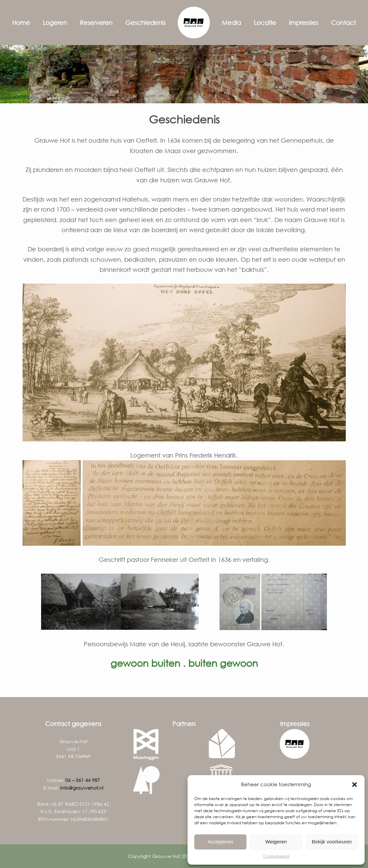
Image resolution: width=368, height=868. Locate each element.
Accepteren (221, 842)
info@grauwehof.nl (82, 788)
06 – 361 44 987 (83, 780)
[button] (355, 785)
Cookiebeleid (276, 856)
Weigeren (276, 842)
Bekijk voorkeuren (332, 842)
